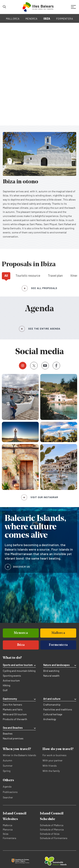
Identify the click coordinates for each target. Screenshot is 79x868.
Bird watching (51, 671)
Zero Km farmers (12, 705)
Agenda (7, 787)
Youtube (44, 365)
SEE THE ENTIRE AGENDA (44, 329)
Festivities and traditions (58, 709)
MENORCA (32, 19)
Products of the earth (15, 719)
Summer (8, 766)
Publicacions (10, 792)
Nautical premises (13, 738)
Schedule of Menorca (52, 829)
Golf (5, 690)
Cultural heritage (53, 714)
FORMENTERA (65, 19)
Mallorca (7, 825)
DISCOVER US (22, 567)
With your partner (53, 760)
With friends (50, 766)
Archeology (50, 719)
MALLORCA (13, 19)
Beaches (8, 734)
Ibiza (6, 834)
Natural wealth (51, 676)
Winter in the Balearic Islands (19, 755)
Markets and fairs (13, 709)
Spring (7, 771)
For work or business (54, 755)
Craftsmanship (52, 705)
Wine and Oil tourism (15, 714)
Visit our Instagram (44, 497)
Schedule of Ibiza (50, 834)
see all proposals (44, 288)
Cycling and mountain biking (19, 671)
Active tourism (11, 681)
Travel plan (55, 275)
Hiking (6, 685)
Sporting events (12, 676)
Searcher (8, 797)
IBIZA (47, 19)
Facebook (55, 366)
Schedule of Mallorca (52, 825)
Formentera (9, 838)
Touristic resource (28, 275)
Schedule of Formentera (54, 838)
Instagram (21, 365)
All (6, 275)
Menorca (8, 829)
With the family (51, 771)
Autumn (7, 760)
